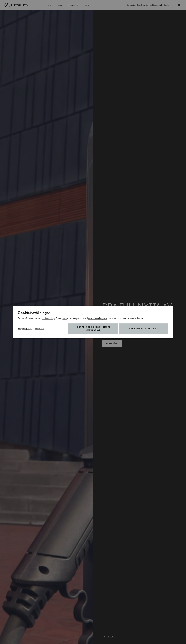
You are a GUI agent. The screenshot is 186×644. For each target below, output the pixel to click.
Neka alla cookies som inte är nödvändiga (93, 328)
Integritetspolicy (25, 328)
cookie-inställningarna (98, 318)
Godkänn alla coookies (144, 328)
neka (65, 318)
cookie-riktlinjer (48, 318)
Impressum (39, 328)
